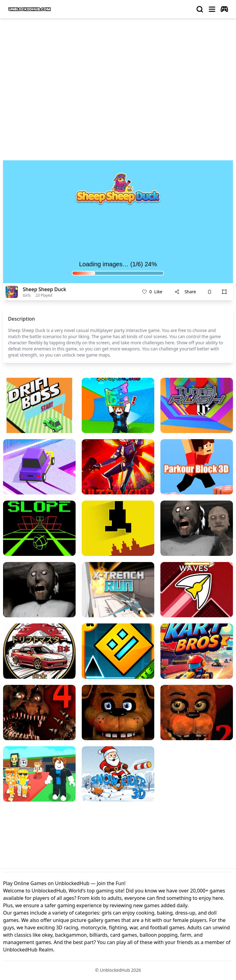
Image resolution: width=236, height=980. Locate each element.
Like (152, 292)
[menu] (212, 9)
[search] (200, 9)
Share (185, 292)
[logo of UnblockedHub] (29, 9)
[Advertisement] (118, 69)
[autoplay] (224, 9)
